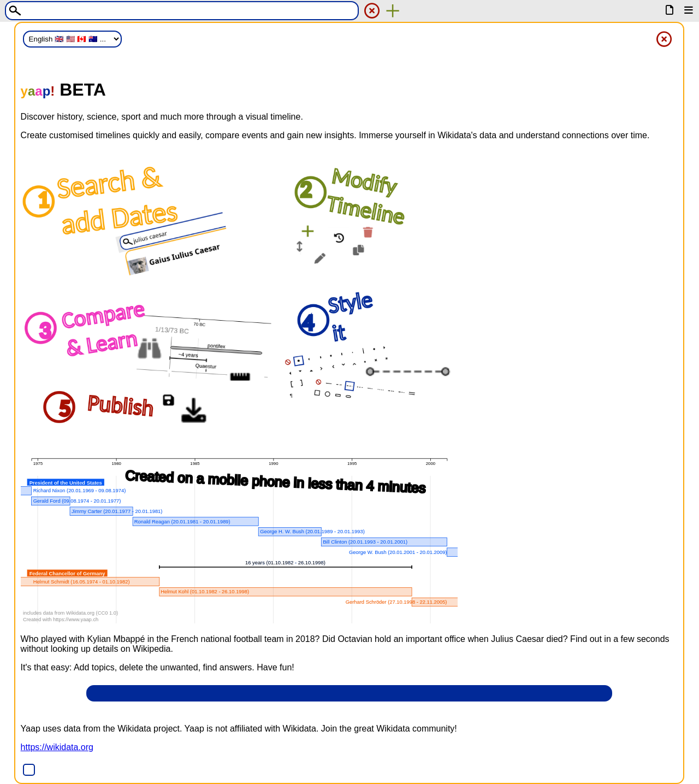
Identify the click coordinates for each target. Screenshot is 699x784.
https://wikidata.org (57, 747)
